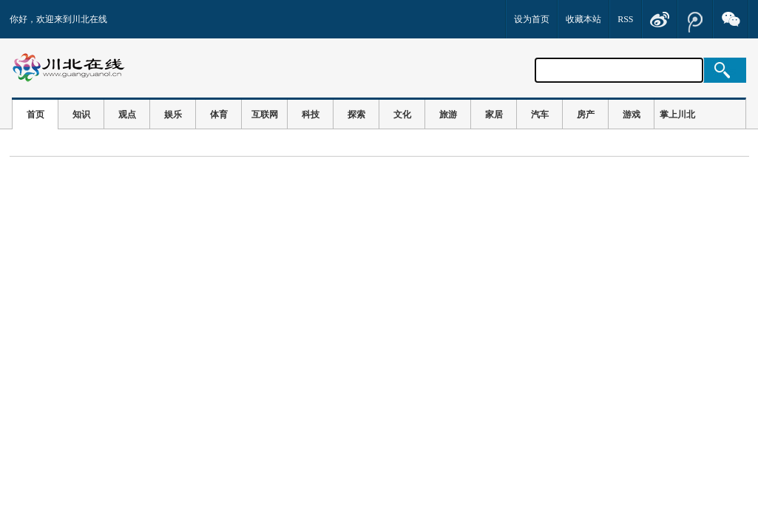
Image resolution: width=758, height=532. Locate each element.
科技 (311, 115)
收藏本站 (583, 19)
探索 (356, 115)
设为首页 (532, 19)
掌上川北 (677, 115)
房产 (586, 115)
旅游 (448, 115)
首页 (35, 115)
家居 (494, 115)
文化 (402, 115)
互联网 (265, 115)
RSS (625, 19)
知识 (81, 115)
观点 (127, 115)
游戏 (632, 115)
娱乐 (173, 115)
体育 (219, 115)
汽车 (540, 115)
